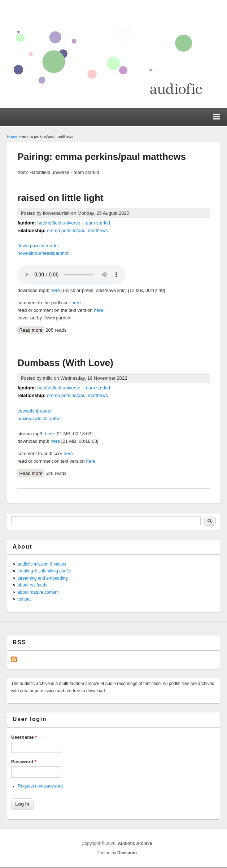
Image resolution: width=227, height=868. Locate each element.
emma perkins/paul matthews (77, 230)
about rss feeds (32, 585)
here (55, 290)
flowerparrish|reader (38, 246)
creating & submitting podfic (44, 571)
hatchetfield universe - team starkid (74, 223)
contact (25, 599)
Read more (32, 330)
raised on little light (60, 198)
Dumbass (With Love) (65, 363)
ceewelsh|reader (34, 411)
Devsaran (127, 853)
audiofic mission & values (42, 564)
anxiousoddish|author (40, 418)
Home (12, 136)
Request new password (40, 786)
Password (24, 762)
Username (24, 737)
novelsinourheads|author (43, 253)
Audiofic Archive (135, 843)
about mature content (38, 592)
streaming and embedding (43, 578)
